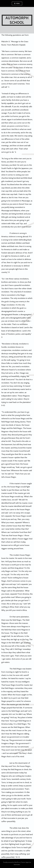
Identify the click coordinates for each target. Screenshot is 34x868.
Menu (18, 3)
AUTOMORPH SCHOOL (17, 20)
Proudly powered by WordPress (12, 862)
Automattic (17, 865)
